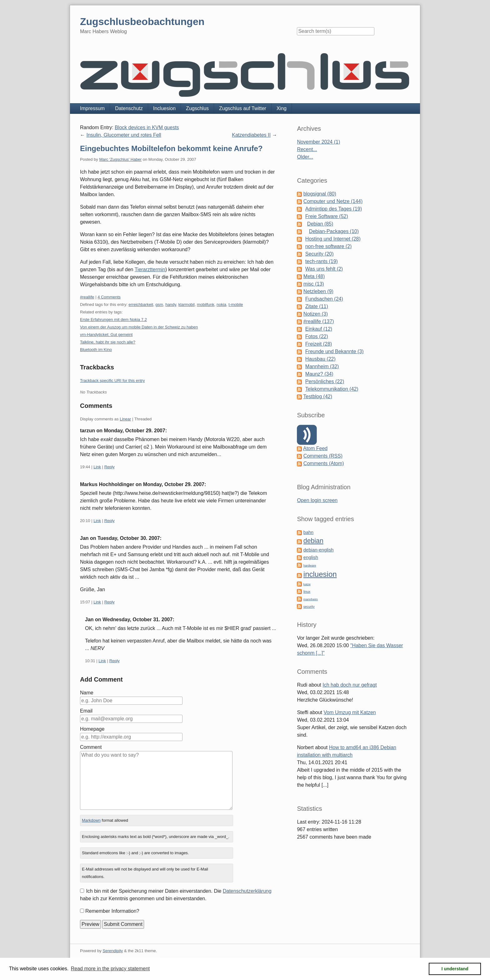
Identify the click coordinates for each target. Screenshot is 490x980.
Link (97, 467)
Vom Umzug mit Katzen (350, 712)
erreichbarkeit (141, 305)
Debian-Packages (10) (334, 231)
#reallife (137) (319, 321)
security (309, 607)
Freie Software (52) (327, 216)
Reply (110, 467)
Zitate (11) (317, 306)
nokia (221, 305)
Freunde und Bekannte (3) (335, 351)
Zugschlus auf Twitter (243, 108)
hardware (310, 565)
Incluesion (164, 108)
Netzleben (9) (318, 291)
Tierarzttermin (150, 269)
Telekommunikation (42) (332, 389)
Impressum (92, 108)
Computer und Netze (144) (333, 201)
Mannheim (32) (322, 366)
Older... (305, 157)
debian (313, 541)
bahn (308, 532)
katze (307, 584)
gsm (159, 305)
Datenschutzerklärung (247, 891)
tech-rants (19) (322, 261)
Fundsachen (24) (324, 299)
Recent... (307, 149)
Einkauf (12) (319, 329)
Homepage (92, 729)
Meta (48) (314, 276)
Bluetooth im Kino (96, 350)
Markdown (91, 820)
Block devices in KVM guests (147, 127)
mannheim (311, 599)
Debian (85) (320, 224)
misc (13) (314, 284)
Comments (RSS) (323, 456)
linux (307, 592)
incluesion (320, 574)
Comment (91, 747)
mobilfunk (206, 305)
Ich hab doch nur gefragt (350, 685)
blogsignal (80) (320, 194)
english (311, 557)
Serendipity (113, 951)
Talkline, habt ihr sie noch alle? (108, 342)
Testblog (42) (318, 396)
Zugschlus (197, 108)
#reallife (87, 297)
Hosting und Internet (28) (333, 239)
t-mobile (236, 305)
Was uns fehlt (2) (324, 269)
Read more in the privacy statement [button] (110, 969)
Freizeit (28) (319, 344)
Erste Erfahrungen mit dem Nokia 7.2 (113, 320)
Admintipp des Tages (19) (334, 209)
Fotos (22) (317, 336)
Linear (125, 419)
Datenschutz (129, 108)
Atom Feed (315, 448)
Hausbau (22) (320, 359)
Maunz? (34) (319, 374)
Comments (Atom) (324, 463)
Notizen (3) (316, 314)
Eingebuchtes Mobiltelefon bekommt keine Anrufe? (171, 148)
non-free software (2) (329, 246)
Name (87, 693)
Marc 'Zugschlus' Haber (120, 159)
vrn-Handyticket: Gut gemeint (106, 335)
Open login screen (317, 500)
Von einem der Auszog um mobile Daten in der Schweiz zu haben (139, 327)
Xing (282, 108)
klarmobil (187, 305)
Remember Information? (112, 911)
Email (86, 711)
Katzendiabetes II (251, 135)
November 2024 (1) (318, 142)
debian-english (319, 550)
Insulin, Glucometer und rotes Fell (124, 135)
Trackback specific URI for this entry (112, 381)
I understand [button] (455, 969)
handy (171, 305)
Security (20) (320, 254)
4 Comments (109, 297)
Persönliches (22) (325, 381)
